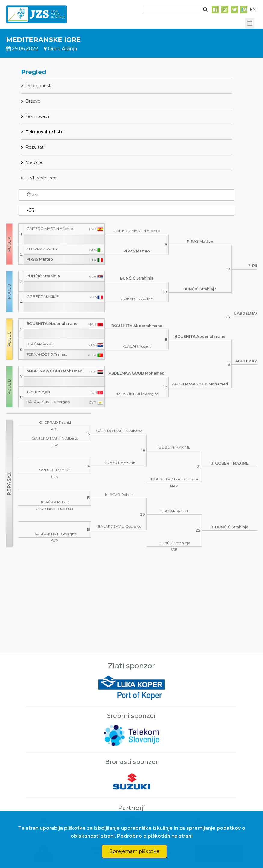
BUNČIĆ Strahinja (43, 276)
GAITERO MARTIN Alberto (50, 229)
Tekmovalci (37, 116)
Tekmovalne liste (45, 132)
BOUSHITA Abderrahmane (52, 324)
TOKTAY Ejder (39, 392)
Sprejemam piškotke (135, 851)
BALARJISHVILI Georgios (48, 402)
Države (33, 101)
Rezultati (35, 147)
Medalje (34, 162)
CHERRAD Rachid (42, 249)
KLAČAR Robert (41, 344)
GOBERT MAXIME (43, 297)
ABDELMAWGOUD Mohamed (54, 371)
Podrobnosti (39, 86)
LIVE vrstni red (41, 178)
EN (253, 9)
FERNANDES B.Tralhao (47, 354)
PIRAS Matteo (40, 259)
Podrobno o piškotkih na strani (155, 836)
